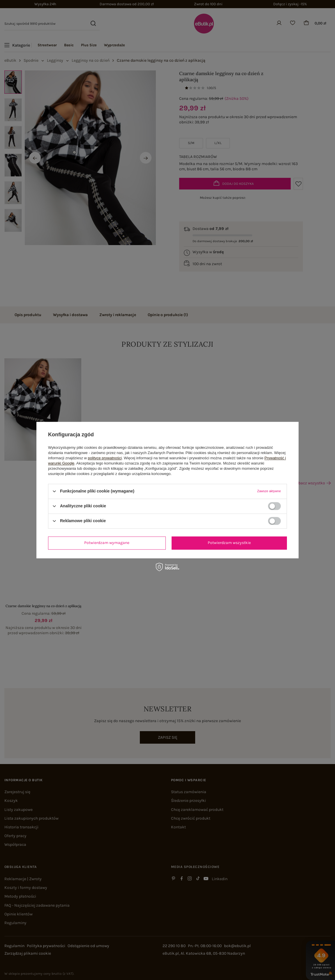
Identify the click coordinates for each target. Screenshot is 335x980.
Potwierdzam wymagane (107, 543)
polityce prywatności (105, 458)
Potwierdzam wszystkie (229, 543)
